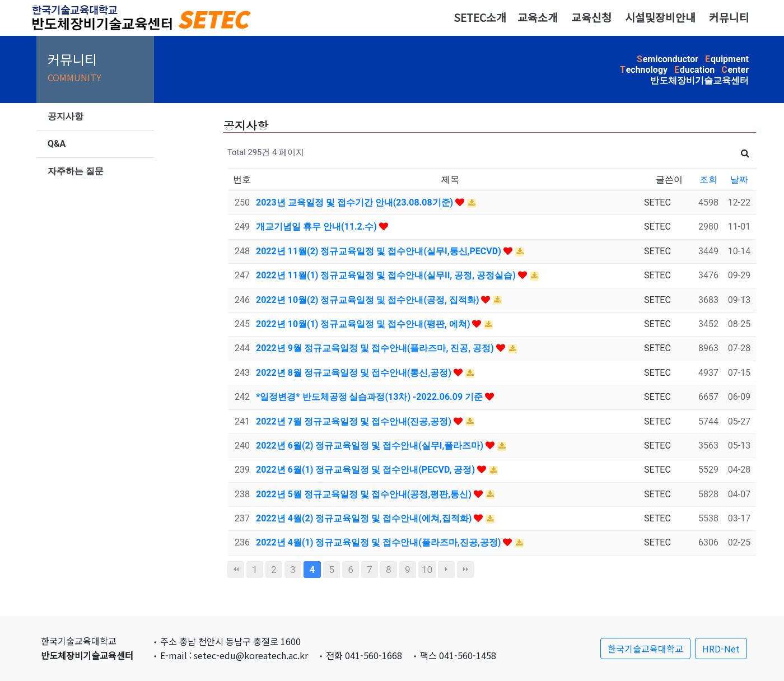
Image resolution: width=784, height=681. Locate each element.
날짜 (739, 179)
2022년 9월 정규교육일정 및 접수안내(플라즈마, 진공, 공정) (376, 348)
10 (427, 570)
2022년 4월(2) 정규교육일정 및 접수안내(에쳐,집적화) (365, 518)
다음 (446, 570)
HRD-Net (721, 649)
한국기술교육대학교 (645, 649)
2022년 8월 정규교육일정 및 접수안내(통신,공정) (355, 373)
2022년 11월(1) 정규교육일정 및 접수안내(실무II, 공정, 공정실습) (387, 275)
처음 (236, 570)
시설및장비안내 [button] (660, 17)
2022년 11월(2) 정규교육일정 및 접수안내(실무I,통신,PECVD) (380, 251)
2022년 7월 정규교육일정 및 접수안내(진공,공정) (355, 421)
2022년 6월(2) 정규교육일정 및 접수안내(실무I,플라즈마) (371, 446)
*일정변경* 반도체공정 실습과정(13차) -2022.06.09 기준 (370, 397)
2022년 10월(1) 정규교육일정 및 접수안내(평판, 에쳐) (364, 324)
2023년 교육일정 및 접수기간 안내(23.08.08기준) (356, 202)
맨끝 (465, 570)
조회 (708, 179)
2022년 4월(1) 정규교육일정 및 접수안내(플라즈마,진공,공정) (379, 542)
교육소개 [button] (538, 17)
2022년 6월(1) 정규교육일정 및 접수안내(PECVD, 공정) (367, 470)
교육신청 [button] (591, 17)
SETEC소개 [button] (480, 17)
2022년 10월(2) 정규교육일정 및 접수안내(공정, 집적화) (368, 300)
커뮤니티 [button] (729, 17)
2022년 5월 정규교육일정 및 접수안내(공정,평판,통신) (365, 494)
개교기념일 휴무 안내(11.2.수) (318, 227)
